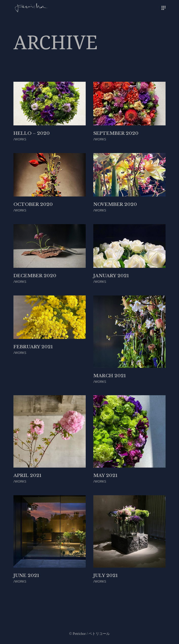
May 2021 (105, 476)
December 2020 (35, 276)
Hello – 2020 (32, 133)
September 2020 (116, 133)
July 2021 (105, 576)
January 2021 (111, 276)
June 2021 (26, 576)
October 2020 (33, 204)
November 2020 (115, 204)
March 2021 (110, 376)
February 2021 (33, 347)
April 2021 (27, 476)
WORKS (21, 139)
